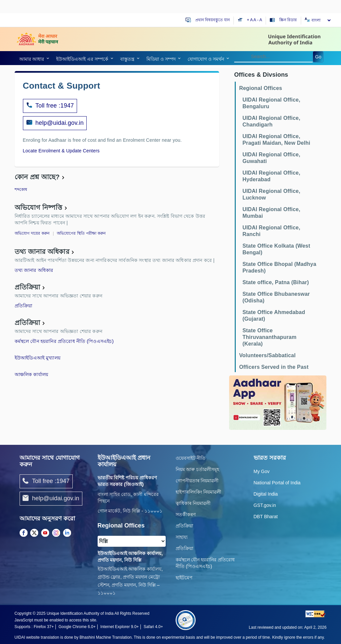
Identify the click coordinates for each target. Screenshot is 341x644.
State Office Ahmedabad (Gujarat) (274, 316)
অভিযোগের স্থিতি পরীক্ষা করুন (81, 233)
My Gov (262, 471)
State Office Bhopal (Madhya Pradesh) (279, 267)
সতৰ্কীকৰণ (186, 515)
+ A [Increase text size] (250, 20)
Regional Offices (260, 88)
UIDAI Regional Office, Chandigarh (271, 121)
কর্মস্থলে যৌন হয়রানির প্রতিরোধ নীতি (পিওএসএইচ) (64, 341)
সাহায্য (182, 537)
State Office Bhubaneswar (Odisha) (276, 297)
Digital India (266, 494)
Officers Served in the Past (274, 367)
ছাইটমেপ (184, 578)
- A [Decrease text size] (260, 20)
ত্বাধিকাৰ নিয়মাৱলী (193, 503)
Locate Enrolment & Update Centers (61, 151)
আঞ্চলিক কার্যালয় (32, 374)
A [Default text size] (255, 20)
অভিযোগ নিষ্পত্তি (39, 207)
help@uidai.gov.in (60, 123)
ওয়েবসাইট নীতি (191, 458)
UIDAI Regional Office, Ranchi (271, 231)
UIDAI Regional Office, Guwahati (271, 158)
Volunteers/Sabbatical (267, 355)
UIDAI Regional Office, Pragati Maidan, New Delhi (276, 140)
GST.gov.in (265, 505)
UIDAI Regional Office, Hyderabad (271, 176)
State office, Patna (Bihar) (276, 282)
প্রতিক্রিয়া (28, 287)
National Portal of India (277, 483)
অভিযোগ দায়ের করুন (32, 233)
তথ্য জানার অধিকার (42, 252)
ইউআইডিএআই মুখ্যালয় (38, 358)
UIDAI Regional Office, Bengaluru (271, 103)
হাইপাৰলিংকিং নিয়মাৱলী (199, 492)
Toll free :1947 (50, 106)
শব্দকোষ (21, 190)
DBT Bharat (266, 517)
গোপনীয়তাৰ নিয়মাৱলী (197, 481)
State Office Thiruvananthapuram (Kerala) (269, 337)
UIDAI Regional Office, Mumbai (271, 213)
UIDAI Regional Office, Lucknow (271, 194)
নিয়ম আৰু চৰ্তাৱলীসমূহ (198, 469)
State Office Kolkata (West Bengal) (276, 249)
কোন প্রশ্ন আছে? (37, 177)
